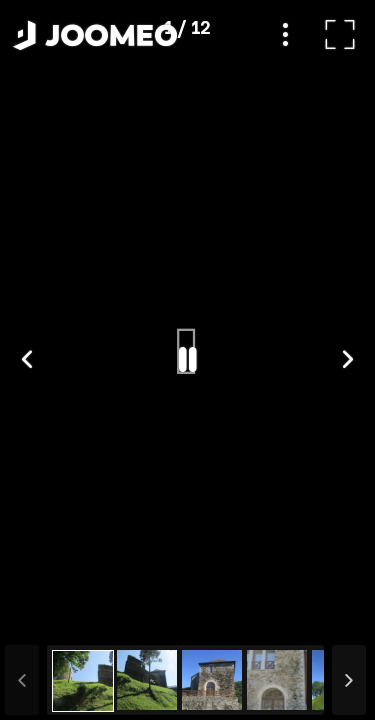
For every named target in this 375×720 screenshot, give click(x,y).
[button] (53, 617)
